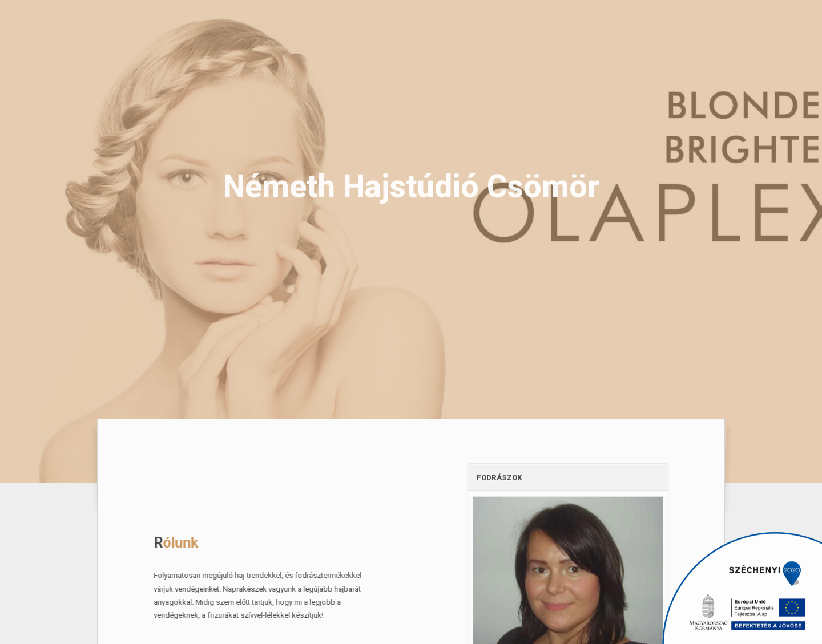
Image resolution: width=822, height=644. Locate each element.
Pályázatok (254, 23)
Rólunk (110, 23)
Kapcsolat (314, 23)
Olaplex (158, 23)
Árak (204, 23)
